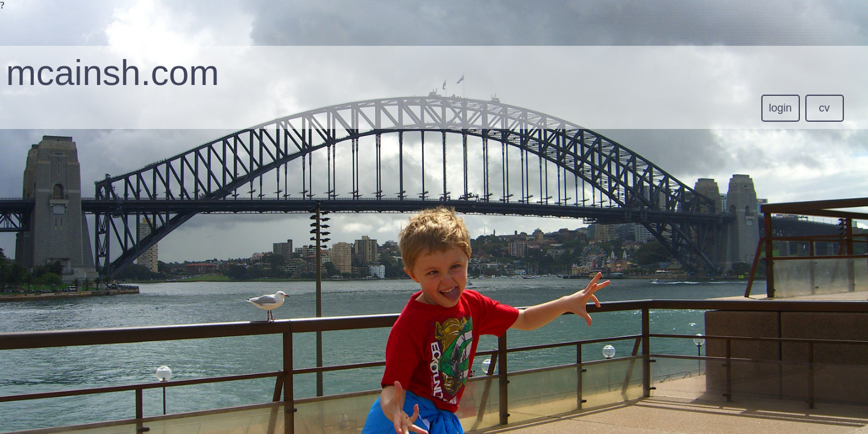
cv (825, 108)
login (781, 108)
